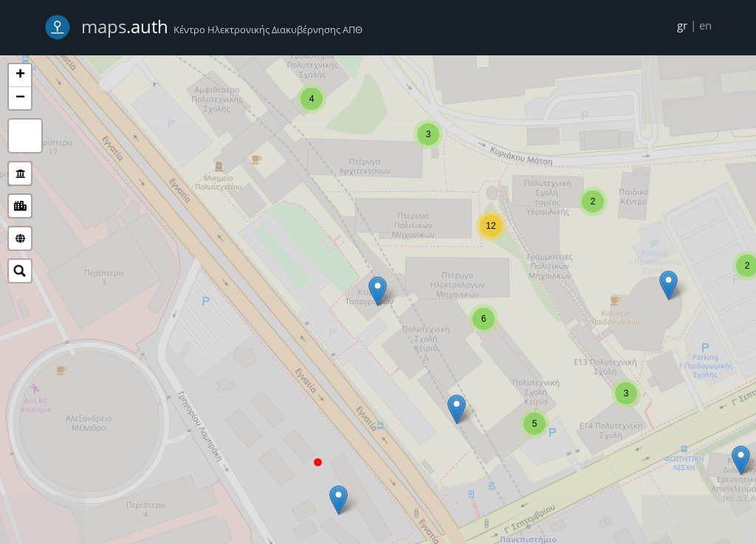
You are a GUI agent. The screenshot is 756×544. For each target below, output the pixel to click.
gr (682, 25)
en (705, 25)
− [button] (20, 98)
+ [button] (20, 75)
